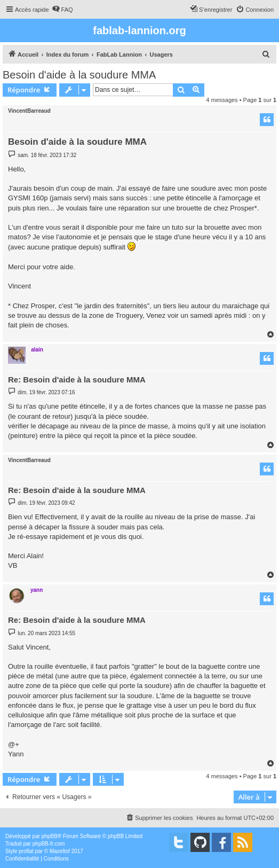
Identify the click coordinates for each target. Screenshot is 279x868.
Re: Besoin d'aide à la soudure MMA (77, 380)
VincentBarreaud (29, 111)
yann (37, 590)
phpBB (50, 836)
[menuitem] (62, 10)
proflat (26, 851)
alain (37, 350)
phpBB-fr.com (49, 844)
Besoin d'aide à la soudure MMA (79, 75)
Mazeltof (60, 851)
